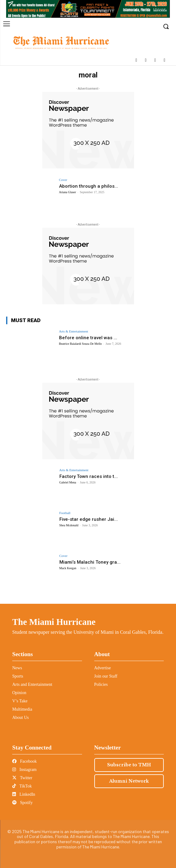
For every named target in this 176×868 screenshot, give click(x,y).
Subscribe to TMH (129, 765)
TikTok (22, 786)
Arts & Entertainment (74, 331)
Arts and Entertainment (32, 684)
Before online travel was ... (88, 338)
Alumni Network (129, 781)
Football (65, 513)
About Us (21, 718)
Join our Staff (106, 676)
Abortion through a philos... (89, 186)
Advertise (103, 668)
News (17, 668)
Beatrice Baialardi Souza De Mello (81, 344)
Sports (18, 676)
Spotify (22, 803)
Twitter (22, 778)
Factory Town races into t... (89, 476)
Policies (101, 684)
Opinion (19, 693)
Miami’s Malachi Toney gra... (90, 562)
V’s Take (20, 701)
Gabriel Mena (68, 482)
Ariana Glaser (68, 192)
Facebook (24, 761)
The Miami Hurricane (54, 622)
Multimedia (22, 709)
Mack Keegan (68, 568)
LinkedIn (24, 794)
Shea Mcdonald (69, 525)
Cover (63, 180)
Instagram (24, 770)
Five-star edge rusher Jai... (89, 519)
